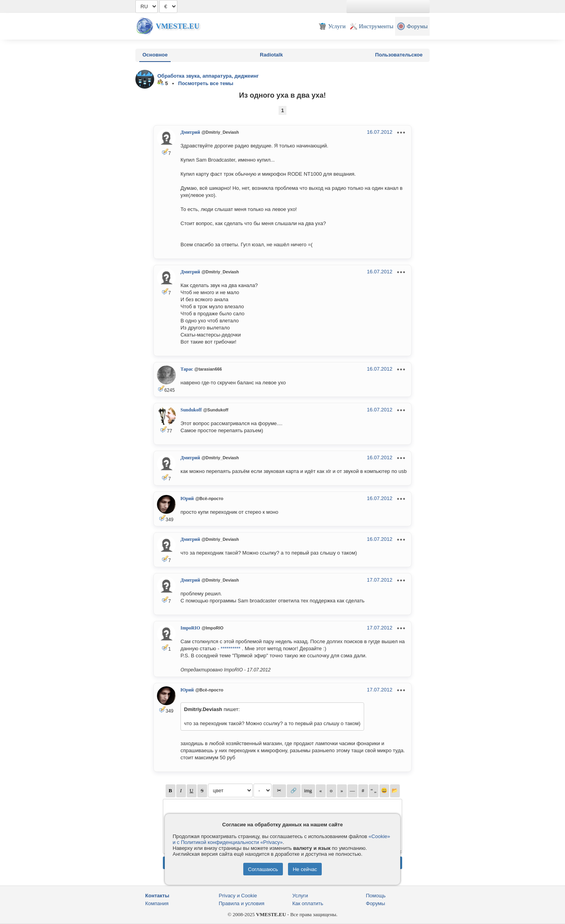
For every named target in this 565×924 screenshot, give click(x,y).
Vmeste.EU (178, 26)
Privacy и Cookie (238, 896)
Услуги (300, 896)
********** (231, 648)
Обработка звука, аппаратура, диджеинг (208, 76)
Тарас (187, 369)
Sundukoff (191, 410)
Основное (155, 55)
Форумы (376, 903)
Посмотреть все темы (206, 83)
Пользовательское (399, 55)
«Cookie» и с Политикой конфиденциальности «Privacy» (281, 839)
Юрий (187, 498)
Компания (157, 903)
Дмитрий (190, 132)
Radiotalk (271, 55)
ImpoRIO (190, 628)
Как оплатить (308, 903)
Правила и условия (242, 903)
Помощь (376, 896)
